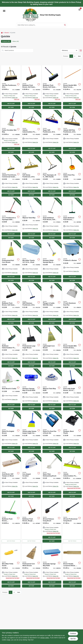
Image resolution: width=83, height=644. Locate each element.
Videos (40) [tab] (16, 41)
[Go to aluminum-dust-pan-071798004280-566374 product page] (72, 304)
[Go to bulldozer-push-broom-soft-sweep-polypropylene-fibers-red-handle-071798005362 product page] (31, 87)
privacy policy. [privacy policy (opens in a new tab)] (45, 638)
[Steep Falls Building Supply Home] (31, 15)
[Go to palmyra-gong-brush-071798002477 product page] (52, 521)
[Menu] (4, 11)
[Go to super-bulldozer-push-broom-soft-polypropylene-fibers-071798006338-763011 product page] (52, 219)
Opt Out (73, 639)
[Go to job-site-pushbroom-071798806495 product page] (11, 87)
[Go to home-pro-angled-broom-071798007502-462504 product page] (11, 433)
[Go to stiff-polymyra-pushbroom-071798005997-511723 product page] (31, 304)
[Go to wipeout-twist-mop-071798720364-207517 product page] (31, 219)
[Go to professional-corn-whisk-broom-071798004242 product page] (31, 566)
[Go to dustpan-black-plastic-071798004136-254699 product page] (72, 433)
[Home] (2, 33)
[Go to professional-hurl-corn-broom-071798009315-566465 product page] (11, 262)
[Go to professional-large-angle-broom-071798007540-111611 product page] (31, 347)
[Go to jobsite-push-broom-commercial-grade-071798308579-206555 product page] (11, 176)
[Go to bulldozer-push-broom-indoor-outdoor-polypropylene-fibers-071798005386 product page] (11, 521)
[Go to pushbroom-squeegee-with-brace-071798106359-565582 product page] (11, 219)
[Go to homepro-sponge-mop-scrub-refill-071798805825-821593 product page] (31, 390)
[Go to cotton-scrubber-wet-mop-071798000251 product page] (11, 132)
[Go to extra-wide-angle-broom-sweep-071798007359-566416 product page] (72, 390)
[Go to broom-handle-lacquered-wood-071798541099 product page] (72, 566)
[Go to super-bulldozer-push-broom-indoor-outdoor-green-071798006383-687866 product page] (72, 219)
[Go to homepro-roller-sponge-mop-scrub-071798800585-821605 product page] (52, 262)
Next (79, 56)
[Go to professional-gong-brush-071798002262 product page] (72, 521)
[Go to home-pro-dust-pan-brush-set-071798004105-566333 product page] (52, 433)
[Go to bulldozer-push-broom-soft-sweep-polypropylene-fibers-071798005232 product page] (52, 87)
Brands (7, 33)
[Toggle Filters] (81, 50)
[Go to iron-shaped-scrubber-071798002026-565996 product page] (31, 476)
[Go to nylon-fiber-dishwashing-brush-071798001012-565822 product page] (52, 476)
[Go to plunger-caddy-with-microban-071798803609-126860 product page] (52, 304)
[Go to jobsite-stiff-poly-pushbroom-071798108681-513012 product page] (72, 132)
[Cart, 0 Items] (79, 10)
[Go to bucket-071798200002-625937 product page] (72, 262)
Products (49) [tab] (6, 41)
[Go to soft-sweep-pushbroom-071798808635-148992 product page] (31, 176)
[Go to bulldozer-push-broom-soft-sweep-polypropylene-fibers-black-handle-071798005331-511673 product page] (11, 304)
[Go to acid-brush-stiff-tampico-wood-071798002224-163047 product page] (11, 476)
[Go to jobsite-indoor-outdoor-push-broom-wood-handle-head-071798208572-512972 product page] (31, 132)
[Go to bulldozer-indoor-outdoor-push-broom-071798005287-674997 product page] (11, 347)
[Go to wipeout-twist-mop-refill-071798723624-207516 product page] (52, 390)
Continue (73, 634)
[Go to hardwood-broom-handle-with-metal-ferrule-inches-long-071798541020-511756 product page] (72, 87)
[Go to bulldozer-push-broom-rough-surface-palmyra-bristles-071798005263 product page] (31, 521)
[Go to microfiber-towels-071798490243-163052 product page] (31, 262)
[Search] (65, 25)
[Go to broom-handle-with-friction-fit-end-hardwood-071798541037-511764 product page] (72, 347)
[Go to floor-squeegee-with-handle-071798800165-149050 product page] (52, 176)
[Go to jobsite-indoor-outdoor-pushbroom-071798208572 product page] (72, 476)
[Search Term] (41, 25)
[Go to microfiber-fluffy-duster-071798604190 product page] (11, 566)
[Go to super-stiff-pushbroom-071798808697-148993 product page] (52, 132)
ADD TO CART (11, 104)
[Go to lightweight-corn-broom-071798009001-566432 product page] (52, 347)
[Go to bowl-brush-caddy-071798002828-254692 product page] (11, 390)
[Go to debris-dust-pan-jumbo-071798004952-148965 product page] (72, 176)
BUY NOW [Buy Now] (11, 107)
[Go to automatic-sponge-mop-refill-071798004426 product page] (52, 566)
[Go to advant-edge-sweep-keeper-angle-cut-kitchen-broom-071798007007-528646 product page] (31, 433)
